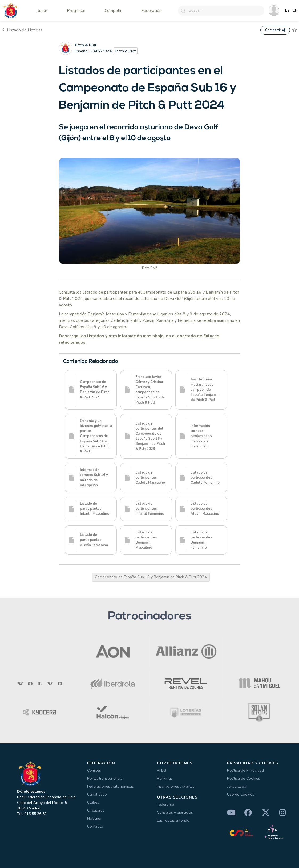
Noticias (94, 818)
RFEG (161, 770)
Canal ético (97, 794)
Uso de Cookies (241, 794)
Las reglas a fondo (173, 820)
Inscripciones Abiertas (176, 786)
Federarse (165, 804)
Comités (94, 770)
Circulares (96, 810)
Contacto (95, 826)
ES (287, 11)
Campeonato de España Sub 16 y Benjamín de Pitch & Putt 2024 (151, 577)
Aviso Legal (237, 786)
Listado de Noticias (22, 30)
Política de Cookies (244, 778)
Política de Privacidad (245, 770)
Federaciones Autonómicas (110, 786)
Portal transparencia (105, 778)
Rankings (165, 778)
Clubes (93, 802)
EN (295, 11)
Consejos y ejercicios (175, 812)
